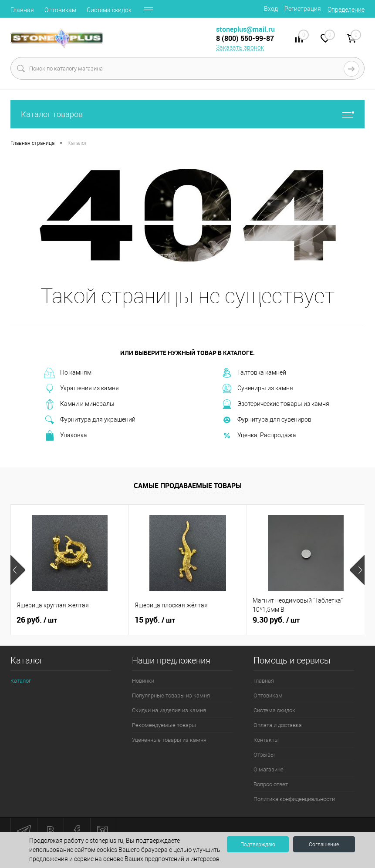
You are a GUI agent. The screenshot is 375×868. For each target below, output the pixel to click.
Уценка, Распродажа (259, 436)
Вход (271, 9)
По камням (68, 373)
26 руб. (37, 620)
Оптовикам (60, 10)
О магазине (269, 769)
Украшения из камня (82, 389)
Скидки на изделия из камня (169, 710)
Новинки (143, 681)
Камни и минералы (79, 404)
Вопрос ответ (271, 784)
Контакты (266, 740)
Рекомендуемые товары (164, 725)
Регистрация (303, 9)
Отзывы (264, 755)
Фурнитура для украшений (90, 420)
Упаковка (66, 436)
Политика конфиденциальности (294, 799)
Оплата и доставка (278, 725)
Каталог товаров (187, 114)
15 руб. (155, 620)
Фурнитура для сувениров (267, 420)
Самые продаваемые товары (188, 486)
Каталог (21, 681)
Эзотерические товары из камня (275, 404)
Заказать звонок (240, 47)
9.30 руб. (276, 620)
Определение (346, 10)
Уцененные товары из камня (169, 740)
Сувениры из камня (257, 389)
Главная (22, 10)
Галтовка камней (254, 373)
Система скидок (109, 10)
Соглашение (324, 845)
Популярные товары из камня (171, 695)
